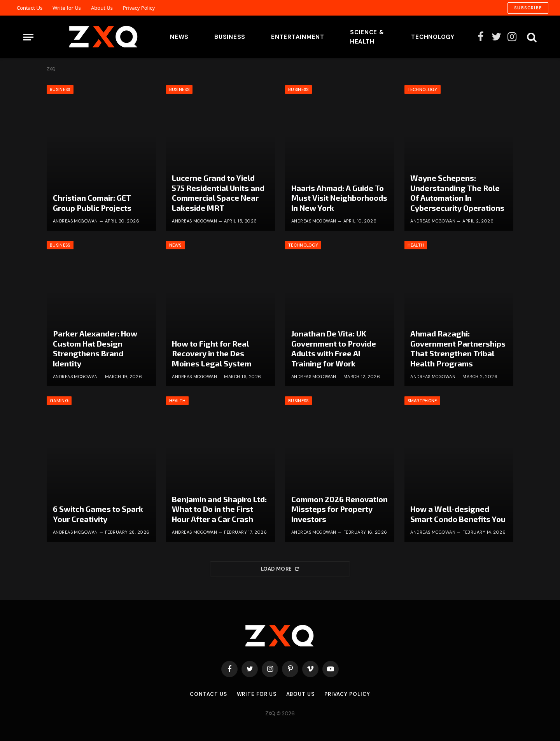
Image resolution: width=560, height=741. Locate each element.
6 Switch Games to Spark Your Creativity (98, 514)
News (179, 37)
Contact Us (30, 8)
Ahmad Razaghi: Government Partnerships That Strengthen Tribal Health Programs (458, 348)
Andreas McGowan (75, 221)
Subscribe (528, 8)
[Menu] (28, 37)
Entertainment (298, 37)
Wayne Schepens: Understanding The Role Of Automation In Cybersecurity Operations (457, 193)
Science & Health (367, 37)
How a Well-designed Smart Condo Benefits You (458, 514)
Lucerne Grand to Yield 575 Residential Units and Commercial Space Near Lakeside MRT (218, 193)
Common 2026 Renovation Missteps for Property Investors (339, 509)
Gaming (59, 401)
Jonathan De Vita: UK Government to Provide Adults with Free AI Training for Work (334, 348)
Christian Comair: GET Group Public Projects (92, 203)
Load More (280, 569)
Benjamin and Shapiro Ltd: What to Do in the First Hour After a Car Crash (219, 509)
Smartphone (422, 401)
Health (416, 245)
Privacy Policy (139, 8)
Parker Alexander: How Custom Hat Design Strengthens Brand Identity (95, 348)
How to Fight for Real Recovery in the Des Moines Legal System (212, 353)
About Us (102, 8)
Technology (433, 37)
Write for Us (67, 8)
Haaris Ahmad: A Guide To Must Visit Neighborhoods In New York (339, 198)
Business (230, 37)
